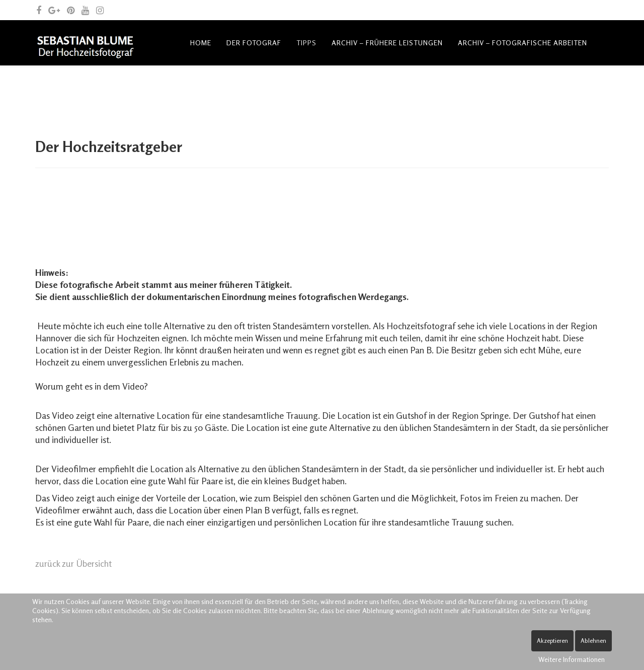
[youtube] (85, 10)
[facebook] (39, 10)
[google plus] (54, 10)
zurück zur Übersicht (73, 563)
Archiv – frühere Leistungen (387, 43)
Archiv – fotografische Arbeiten (522, 43)
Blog (200, 88)
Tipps (306, 43)
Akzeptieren (552, 641)
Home (201, 43)
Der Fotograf (254, 43)
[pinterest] (71, 10)
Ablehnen (593, 641)
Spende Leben (404, 88)
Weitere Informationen (572, 659)
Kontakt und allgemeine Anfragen (294, 88)
